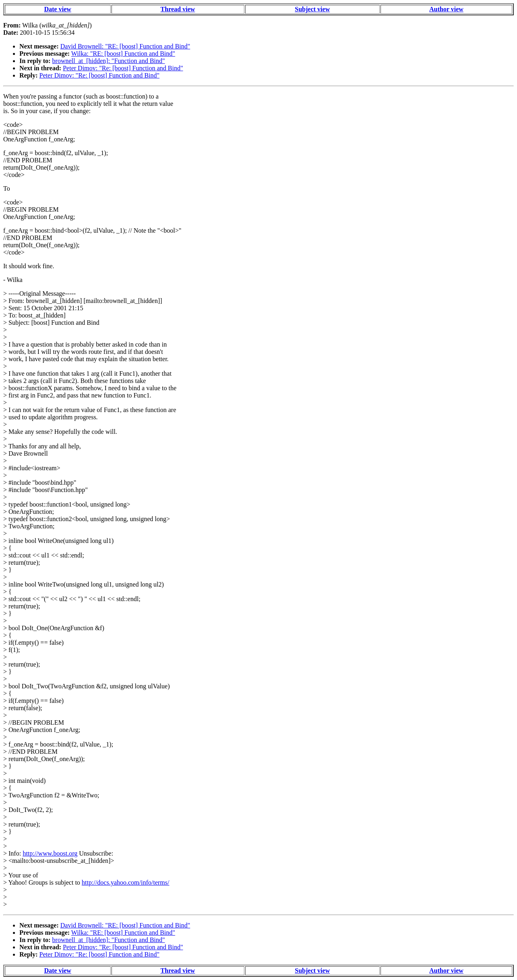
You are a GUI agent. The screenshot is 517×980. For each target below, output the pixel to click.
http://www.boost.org (50, 853)
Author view (447, 9)
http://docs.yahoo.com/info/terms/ (125, 882)
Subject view (312, 9)
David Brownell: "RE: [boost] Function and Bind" (125, 46)
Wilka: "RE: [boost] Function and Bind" (123, 54)
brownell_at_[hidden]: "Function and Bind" (108, 61)
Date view (58, 9)
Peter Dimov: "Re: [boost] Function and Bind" (123, 68)
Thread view (178, 9)
